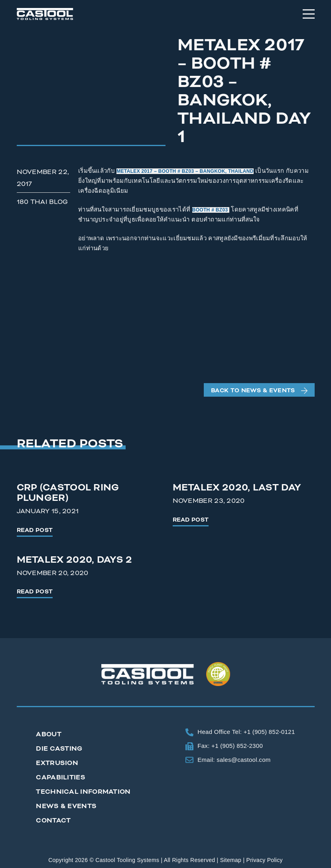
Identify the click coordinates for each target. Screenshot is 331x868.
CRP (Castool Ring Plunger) (68, 493)
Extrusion (57, 763)
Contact (53, 820)
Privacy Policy (265, 860)
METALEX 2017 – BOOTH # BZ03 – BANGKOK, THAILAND (185, 171)
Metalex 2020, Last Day (237, 487)
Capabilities (61, 777)
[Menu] (309, 14)
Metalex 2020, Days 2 (75, 560)
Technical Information (83, 792)
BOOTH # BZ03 (211, 210)
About (49, 734)
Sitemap (231, 860)
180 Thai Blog (42, 202)
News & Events (66, 806)
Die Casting (59, 748)
